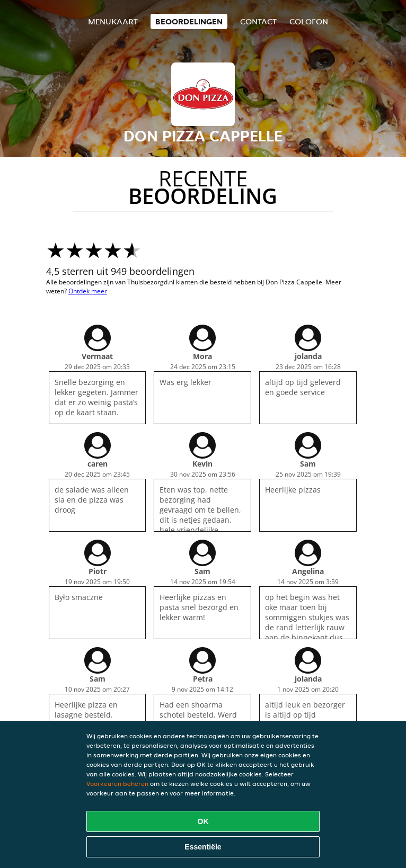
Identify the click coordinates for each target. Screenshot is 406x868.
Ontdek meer (88, 291)
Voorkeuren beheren (117, 784)
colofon (309, 21)
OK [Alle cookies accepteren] (203, 821)
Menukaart (113, 21)
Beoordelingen (189, 21)
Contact (258, 21)
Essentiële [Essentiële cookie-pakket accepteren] (203, 847)
